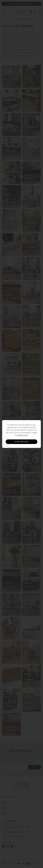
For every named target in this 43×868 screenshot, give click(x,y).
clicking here (23, 435)
